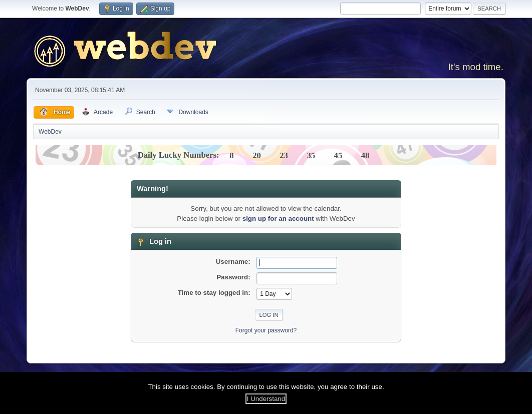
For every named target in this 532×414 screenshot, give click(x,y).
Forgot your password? (266, 330)
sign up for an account (278, 219)
